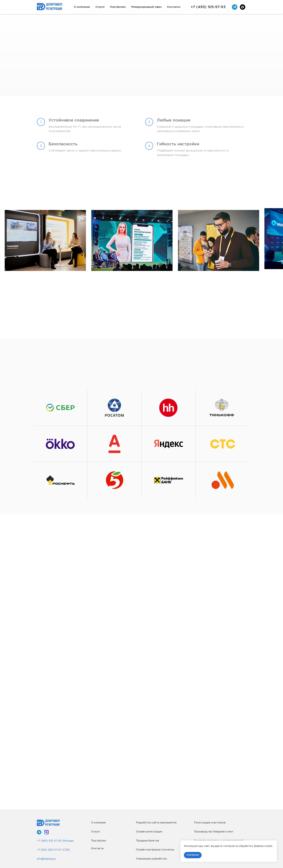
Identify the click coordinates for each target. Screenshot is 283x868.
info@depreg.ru (46, 859)
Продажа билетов (147, 841)
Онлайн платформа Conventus (155, 850)
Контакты (174, 7)
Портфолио (118, 7)
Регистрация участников (210, 823)
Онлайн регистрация (149, 832)
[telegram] (235, 7)
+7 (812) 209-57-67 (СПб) (53, 850)
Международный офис (146, 7)
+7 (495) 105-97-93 (208, 7)
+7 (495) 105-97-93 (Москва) (55, 841)
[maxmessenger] (243, 7)
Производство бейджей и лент (214, 832)
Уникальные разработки (151, 859)
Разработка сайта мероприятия (156, 823)
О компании (82, 7)
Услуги (100, 7)
